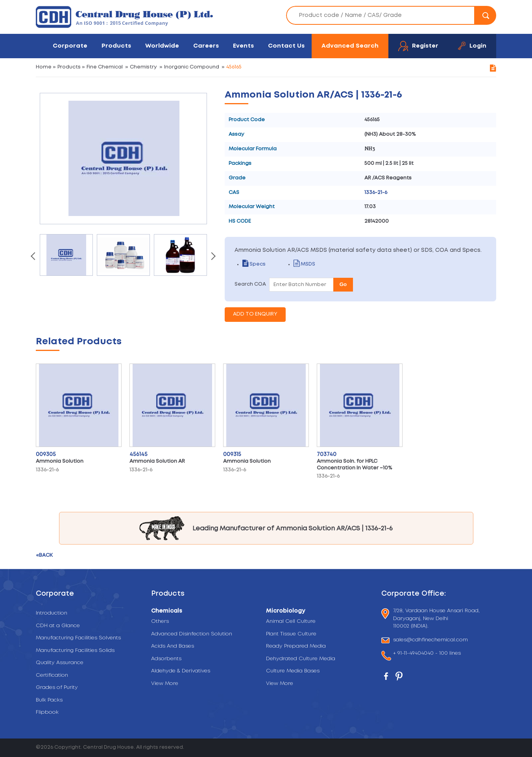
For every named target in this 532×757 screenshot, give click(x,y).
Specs (254, 264)
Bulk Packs (49, 700)
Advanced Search (350, 46)
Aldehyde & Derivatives (181, 671)
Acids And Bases (173, 646)
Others (160, 621)
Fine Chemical (105, 67)
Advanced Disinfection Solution (192, 634)
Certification (52, 675)
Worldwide (162, 46)
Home (44, 67)
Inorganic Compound (192, 67)
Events (243, 46)
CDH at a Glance (58, 626)
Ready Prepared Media (296, 646)
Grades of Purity (57, 688)
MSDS (304, 264)
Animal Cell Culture (291, 621)
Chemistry (143, 67)
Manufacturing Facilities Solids (75, 651)
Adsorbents (166, 659)
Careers (206, 46)
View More (165, 684)
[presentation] (34, 257)
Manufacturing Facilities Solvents (78, 638)
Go (343, 284)
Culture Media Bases (293, 671)
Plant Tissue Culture (291, 634)
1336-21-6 (376, 193)
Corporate (70, 46)
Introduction (52, 613)
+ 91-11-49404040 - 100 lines (427, 654)
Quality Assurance (60, 663)
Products (116, 46)
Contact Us (286, 46)
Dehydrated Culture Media (301, 659)
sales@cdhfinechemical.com (430, 640)
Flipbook (47, 712)
